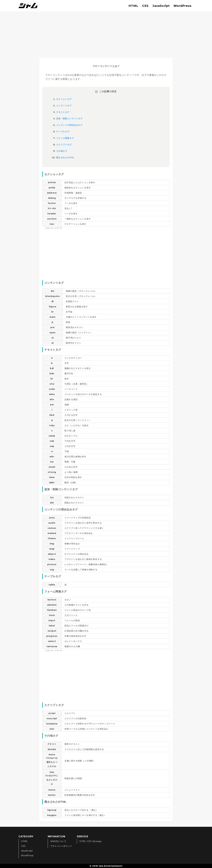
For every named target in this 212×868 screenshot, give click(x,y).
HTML (133, 6)
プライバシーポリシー (61, 846)
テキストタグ (63, 112)
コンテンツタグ (64, 106)
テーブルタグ (63, 132)
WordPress (182, 6)
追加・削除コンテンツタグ (69, 119)
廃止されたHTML (65, 158)
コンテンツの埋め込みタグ (69, 125)
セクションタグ (64, 99)
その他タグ (62, 151)
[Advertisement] (106, 34)
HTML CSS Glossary (91, 841)
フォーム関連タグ (65, 138)
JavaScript (161, 6)
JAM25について (58, 841)
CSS (145, 6)
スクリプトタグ (64, 145)
